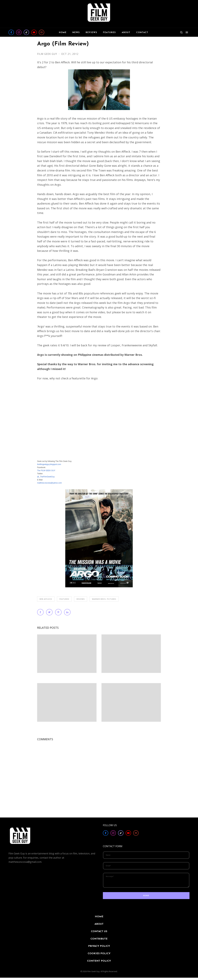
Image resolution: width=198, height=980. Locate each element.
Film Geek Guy (47, 54)
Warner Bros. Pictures (104, 599)
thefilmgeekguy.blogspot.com (49, 464)
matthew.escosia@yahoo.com (49, 483)
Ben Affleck (46, 599)
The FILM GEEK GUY (46, 471)
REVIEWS (81, 599)
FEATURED (64, 599)
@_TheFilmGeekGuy (46, 477)
